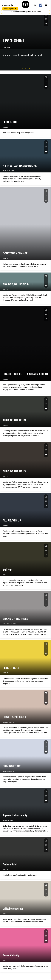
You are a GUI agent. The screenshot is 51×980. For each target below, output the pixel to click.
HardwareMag (8, 820)
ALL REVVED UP (12, 521)
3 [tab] (29, 69)
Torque (5, 289)
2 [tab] (26, 69)
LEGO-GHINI (13, 41)
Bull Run (7, 570)
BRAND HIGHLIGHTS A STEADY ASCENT (25, 374)
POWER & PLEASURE (15, 717)
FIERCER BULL (11, 668)
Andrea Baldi (10, 864)
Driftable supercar (13, 909)
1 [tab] (22, 69)
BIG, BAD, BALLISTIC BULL (18, 284)
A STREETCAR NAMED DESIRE (20, 166)
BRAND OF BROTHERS (15, 619)
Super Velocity (11, 955)
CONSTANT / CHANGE (15, 253)
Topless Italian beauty (15, 815)
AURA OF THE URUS (14, 420)
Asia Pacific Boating (9, 624)
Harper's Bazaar (8, 171)
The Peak (7, 47)
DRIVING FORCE (12, 766)
